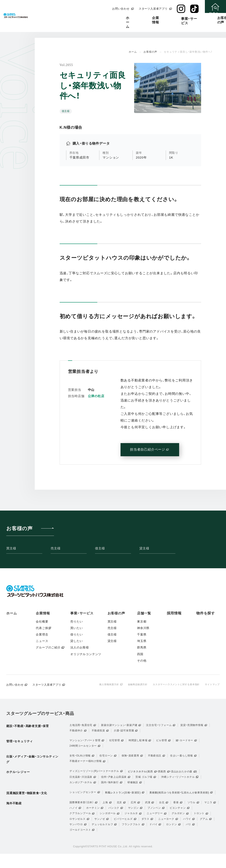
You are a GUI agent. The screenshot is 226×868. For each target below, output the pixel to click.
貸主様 (144, 548)
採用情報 (188, 18)
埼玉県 (142, 641)
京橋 (127, 801)
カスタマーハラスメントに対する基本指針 (173, 684)
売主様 (56, 548)
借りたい (76, 634)
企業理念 (42, 634)
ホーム (64, 18)
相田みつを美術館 (169, 801)
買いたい (76, 628)
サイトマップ (212, 684)
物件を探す (206, 613)
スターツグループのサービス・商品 (40, 714)
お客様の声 (141, 18)
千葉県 (142, 634)
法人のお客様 (80, 647)
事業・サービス (113, 18)
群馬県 (142, 647)
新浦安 (136, 801)
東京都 (142, 621)
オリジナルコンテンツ (86, 654)
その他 (142, 661)
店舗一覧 (166, 18)
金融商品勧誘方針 (132, 684)
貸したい (76, 641)
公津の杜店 (96, 396)
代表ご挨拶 (44, 628)
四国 (140, 654)
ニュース (42, 641)
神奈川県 (143, 628)
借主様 (100, 548)
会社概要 (42, 621)
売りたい (76, 621)
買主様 (11, 548)
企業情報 (86, 18)
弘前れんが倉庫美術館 (195, 801)
